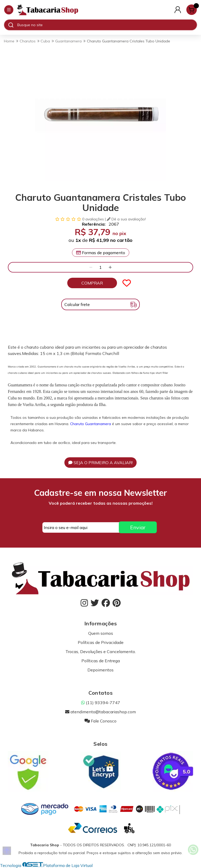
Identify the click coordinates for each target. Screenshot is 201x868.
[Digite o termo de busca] (107, 25)
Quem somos (101, 633)
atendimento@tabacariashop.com (100, 712)
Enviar (138, 527)
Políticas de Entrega (101, 661)
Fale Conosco (100, 721)
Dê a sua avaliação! (126, 219)
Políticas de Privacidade (101, 642)
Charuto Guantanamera (91, 424)
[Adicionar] (110, 267)
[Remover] (91, 267)
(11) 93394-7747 (101, 703)
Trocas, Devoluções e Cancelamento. (101, 652)
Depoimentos (100, 670)
